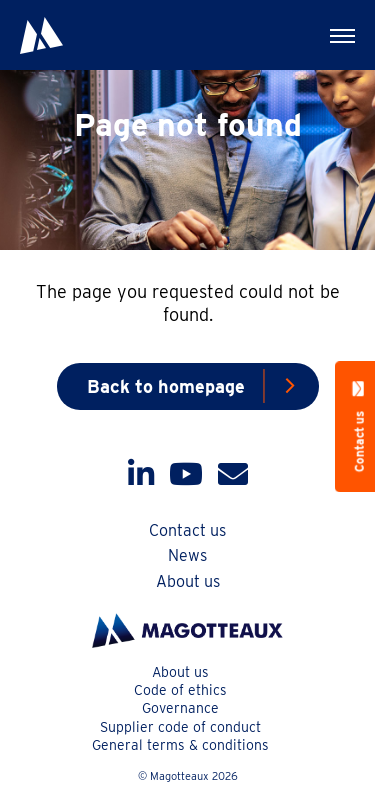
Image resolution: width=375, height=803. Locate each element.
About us (188, 581)
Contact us (187, 530)
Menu (330, 26)
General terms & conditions (180, 745)
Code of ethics (180, 690)
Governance (180, 708)
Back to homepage (166, 386)
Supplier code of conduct (180, 727)
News (187, 555)
